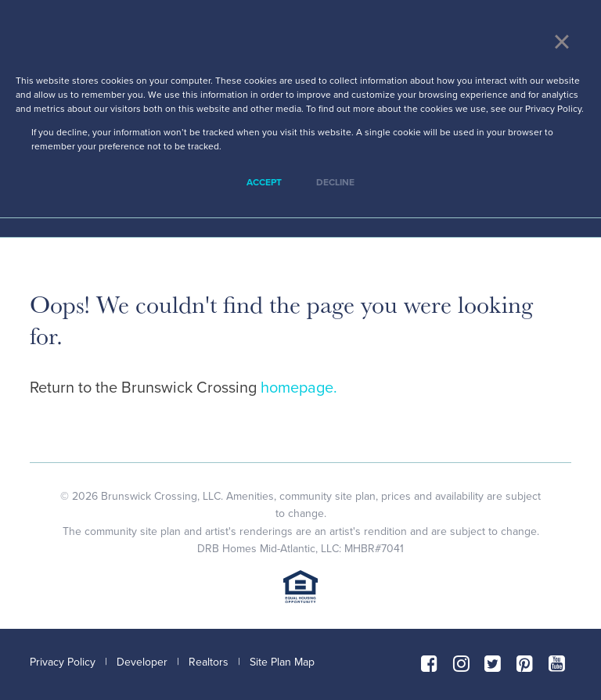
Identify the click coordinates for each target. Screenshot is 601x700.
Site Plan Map (282, 662)
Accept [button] (264, 182)
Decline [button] (335, 182)
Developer (142, 662)
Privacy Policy (63, 662)
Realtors (209, 662)
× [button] (561, 41)
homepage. (299, 388)
